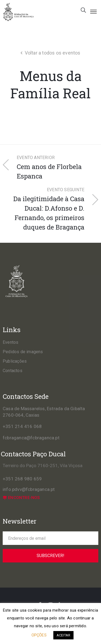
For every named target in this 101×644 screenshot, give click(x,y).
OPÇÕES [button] (39, 635)
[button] (21, 498)
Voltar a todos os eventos (53, 53)
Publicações (15, 361)
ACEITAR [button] (63, 635)
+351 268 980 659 (22, 479)
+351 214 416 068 (22, 426)
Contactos (13, 371)
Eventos (11, 342)
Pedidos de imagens (23, 352)
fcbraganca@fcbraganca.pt (31, 438)
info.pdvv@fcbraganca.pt (29, 489)
